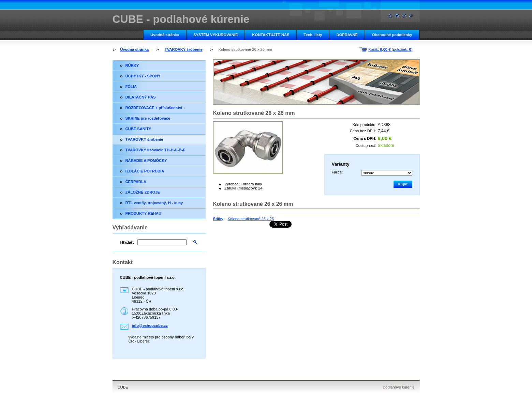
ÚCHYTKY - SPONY (143, 76)
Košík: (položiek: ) (390, 49)
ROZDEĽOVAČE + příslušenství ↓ (155, 108)
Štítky (218, 219)
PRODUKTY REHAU (143, 213)
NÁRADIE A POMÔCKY (146, 161)
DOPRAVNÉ (347, 35)
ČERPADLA (136, 182)
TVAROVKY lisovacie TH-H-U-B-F (156, 150)
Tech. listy (313, 35)
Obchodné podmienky (392, 35)
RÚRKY (132, 65)
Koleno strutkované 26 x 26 (251, 219)
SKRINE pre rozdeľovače (148, 118)
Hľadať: (127, 242)
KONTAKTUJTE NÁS (271, 35)
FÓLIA (131, 87)
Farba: (337, 172)
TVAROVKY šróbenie (184, 49)
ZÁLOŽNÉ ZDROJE (143, 192)
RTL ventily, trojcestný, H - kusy (154, 203)
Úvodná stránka (165, 35)
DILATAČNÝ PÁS (141, 97)
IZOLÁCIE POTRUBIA (145, 171)
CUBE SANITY (138, 129)
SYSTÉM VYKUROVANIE (216, 35)
